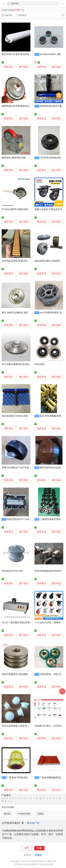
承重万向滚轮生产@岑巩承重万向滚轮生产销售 (26, 468)
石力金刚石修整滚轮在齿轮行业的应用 (21, 364)
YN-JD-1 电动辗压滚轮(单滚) (16, 623)
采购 (62, 691)
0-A (3, 799)
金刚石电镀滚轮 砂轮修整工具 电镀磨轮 (22, 674)
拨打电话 (24, 67)
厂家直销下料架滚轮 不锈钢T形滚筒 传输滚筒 (30, 778)
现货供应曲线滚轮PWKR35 (48, 571)
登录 (27, 848)
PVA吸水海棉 (24, 814)
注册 (39, 848)
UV (60, 799)
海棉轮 (41, 814)
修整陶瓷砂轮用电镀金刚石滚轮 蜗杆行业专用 (25, 106)
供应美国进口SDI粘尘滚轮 (15, 416)
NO (41, 799)
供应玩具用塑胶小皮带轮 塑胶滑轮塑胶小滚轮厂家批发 (30, 726)
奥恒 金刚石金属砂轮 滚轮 (15, 313)
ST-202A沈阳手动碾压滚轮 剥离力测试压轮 (23, 209)
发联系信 (9, 67)
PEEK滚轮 (40, 364)
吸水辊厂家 (33, 823)
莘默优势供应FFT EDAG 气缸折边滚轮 (26, 519)
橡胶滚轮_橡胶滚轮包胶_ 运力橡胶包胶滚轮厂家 (26, 158)
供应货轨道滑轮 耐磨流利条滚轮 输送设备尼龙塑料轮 (29, 261)
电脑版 (38, 855)
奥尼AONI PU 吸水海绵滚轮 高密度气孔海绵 (24, 54)
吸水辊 (7, 814)
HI (25, 799)
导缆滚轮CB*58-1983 (12, 571)
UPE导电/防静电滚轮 (50, 158)
